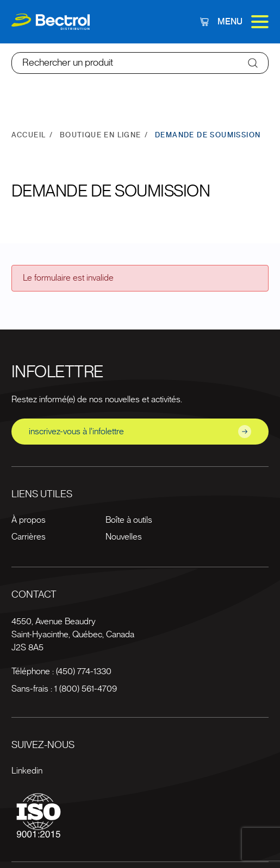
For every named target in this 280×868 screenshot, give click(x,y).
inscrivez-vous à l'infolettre (140, 432)
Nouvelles (124, 537)
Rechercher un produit (68, 63)
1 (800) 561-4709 (86, 689)
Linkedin (27, 771)
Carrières (29, 537)
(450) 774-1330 (84, 671)
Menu (243, 22)
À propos (29, 520)
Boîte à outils (129, 520)
